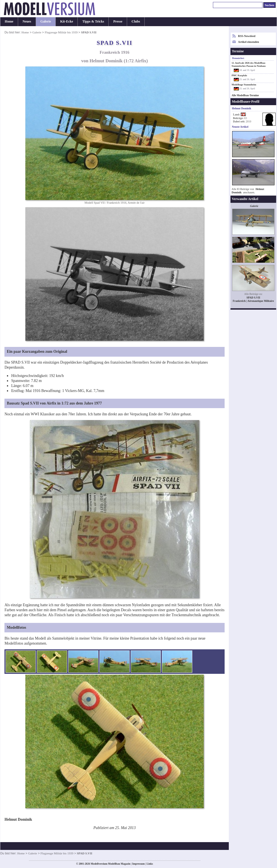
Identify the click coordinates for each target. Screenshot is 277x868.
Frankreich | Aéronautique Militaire (253, 301)
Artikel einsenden (248, 42)
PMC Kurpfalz (239, 75)
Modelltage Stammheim (244, 85)
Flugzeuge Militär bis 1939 (61, 32)
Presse (118, 21)
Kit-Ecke (67, 21)
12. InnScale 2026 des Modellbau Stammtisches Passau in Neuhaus (249, 64)
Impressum (138, 864)
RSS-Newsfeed (247, 36)
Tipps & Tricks (93, 21)
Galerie (46, 21)
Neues (27, 21)
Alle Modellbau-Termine (245, 95)
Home (9, 21)
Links (150, 864)
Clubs (136, 21)
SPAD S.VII (253, 298)
